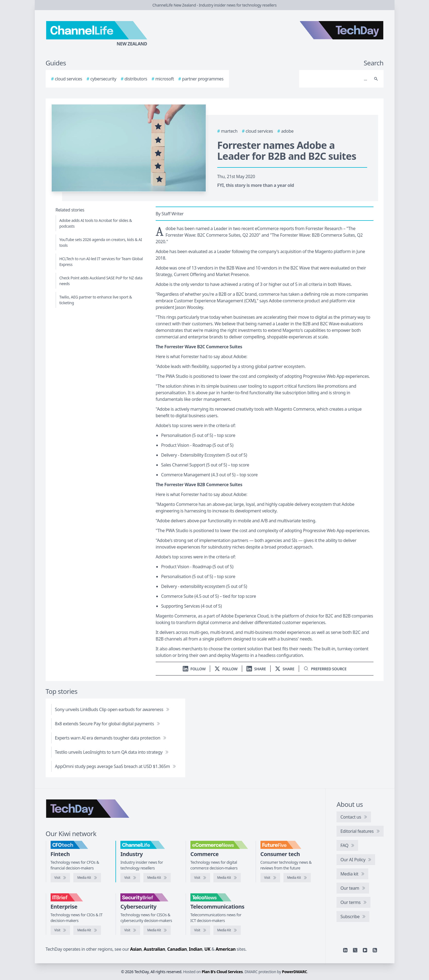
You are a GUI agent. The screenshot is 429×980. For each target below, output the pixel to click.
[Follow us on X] (226, 669)
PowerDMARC (295, 972)
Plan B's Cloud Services (222, 972)
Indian (195, 949)
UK (207, 949)
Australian (154, 949)
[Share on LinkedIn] (256, 669)
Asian (136, 949)
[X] (355, 950)
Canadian (177, 949)
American (226, 949)
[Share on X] (285, 669)
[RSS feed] (375, 950)
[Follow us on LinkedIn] (194, 669)
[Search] (336, 79)
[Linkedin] (345, 950)
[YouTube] (365, 950)
